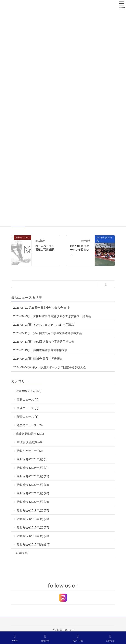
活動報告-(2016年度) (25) (33, 536)
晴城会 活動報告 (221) (30, 434)
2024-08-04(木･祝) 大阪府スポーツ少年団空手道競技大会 (50, 367)
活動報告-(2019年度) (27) (33, 510)
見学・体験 (78, 638)
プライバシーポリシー (63, 630)
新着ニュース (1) (28, 417)
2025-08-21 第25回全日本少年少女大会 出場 (41, 308)
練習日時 (45, 638)
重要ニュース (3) (28, 408)
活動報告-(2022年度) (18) (33, 485)
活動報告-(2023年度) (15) (33, 476)
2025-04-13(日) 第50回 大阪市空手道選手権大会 (44, 342)
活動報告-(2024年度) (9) (32, 468)
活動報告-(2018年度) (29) (33, 519)
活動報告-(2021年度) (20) (33, 493)
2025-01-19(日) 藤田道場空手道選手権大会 (40, 350)
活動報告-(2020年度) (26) (33, 502)
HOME (15, 638)
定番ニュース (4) (28, 400)
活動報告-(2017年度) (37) (33, 527)
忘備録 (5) (22, 553)
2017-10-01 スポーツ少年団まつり (80, 250)
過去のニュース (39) (30, 425)
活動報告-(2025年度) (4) (32, 459)
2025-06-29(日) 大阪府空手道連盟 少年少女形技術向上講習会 (52, 316)
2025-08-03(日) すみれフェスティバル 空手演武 (44, 325)
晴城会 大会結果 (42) (30, 442)
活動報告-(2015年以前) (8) (34, 544)
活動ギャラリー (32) (30, 451)
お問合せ (110, 638)
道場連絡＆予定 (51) (29, 391)
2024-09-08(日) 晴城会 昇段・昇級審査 (38, 359)
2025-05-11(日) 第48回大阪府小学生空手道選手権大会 (48, 333)
